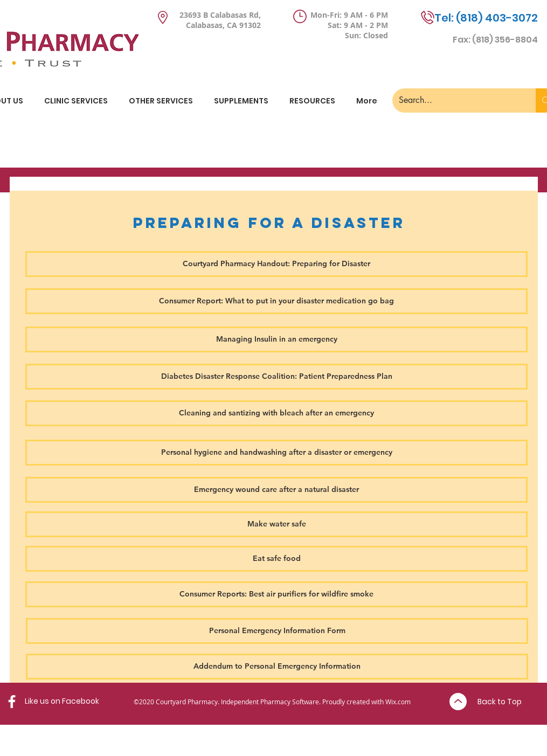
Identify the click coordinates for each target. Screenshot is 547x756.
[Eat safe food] (276, 559)
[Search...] (456, 100)
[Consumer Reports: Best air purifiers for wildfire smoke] (276, 594)
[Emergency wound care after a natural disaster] (276, 490)
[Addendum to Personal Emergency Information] (277, 667)
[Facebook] (12, 702)
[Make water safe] (276, 524)
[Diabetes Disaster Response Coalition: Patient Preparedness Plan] (276, 377)
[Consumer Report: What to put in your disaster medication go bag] (276, 301)
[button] (241, 101)
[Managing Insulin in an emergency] (276, 339)
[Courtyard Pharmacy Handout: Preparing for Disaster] (276, 264)
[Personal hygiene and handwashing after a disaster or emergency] (276, 453)
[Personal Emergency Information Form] (277, 631)
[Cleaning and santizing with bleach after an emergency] (276, 413)
